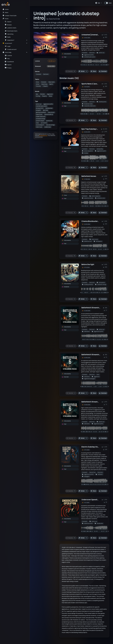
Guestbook (9, 62)
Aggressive (50, 94)
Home (5, 9)
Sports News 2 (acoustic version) (95, 84)
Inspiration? (10, 40)
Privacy (8, 68)
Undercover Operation (90, 500)
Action (38, 84)
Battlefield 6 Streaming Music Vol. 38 (96, 402)
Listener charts (11, 28)
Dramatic (43, 94)
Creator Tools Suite (9, 16)
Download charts (11, 31)
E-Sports (45, 86)
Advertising (44, 84)
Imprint (8, 65)
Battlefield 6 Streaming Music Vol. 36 (96, 355)
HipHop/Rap (100, 149)
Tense (50, 96)
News (5, 12)
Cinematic (39, 74)
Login (8, 46)
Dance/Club (92, 472)
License (8, 55)
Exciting (38, 96)
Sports (51, 84)
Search (8, 22)
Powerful (44, 96)
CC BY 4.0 (52, 61)
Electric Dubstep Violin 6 (91, 447)
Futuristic (38, 86)
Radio (8, 37)
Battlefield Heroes (89, 176)
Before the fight (88, 264)
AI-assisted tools (43, 135)
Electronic (46, 74)
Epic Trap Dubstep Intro (91, 129)
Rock (98, 374)
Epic (37, 94)
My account (7, 43)
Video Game (51, 82)
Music (6, 19)
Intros (37, 82)
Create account (11, 49)
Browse (8, 25)
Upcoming (9, 34)
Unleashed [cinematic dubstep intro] (96, 35)
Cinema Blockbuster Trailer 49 (94, 221)
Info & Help (7, 52)
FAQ (7, 59)
